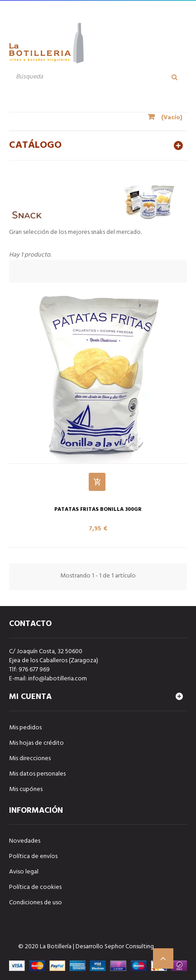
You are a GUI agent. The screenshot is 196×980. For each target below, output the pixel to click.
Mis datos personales (37, 774)
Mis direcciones (30, 759)
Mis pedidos (25, 728)
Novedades (25, 841)
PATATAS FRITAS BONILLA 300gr (98, 510)
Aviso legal (24, 872)
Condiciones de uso (36, 903)
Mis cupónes (26, 789)
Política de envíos (33, 856)
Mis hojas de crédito (36, 743)
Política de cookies (35, 887)
